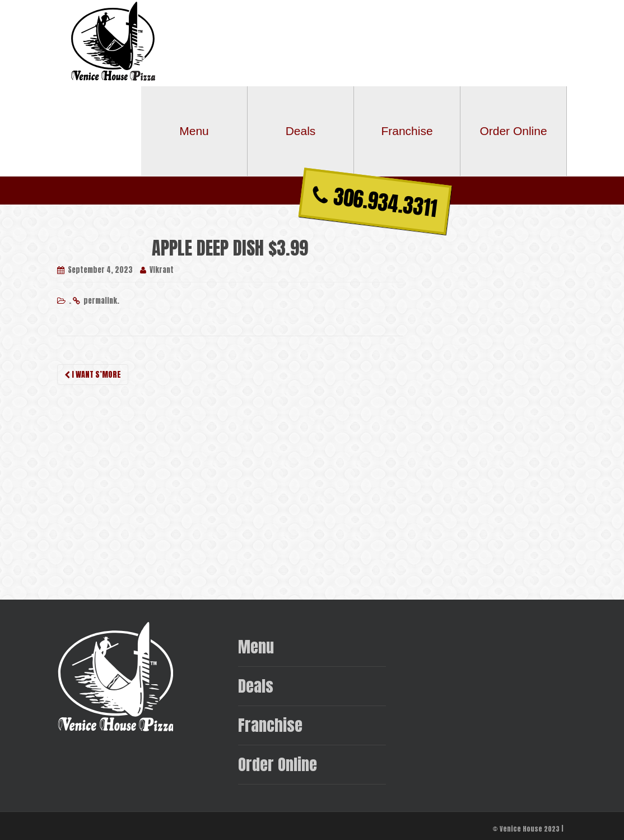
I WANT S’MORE (93, 375)
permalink (100, 301)
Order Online (513, 131)
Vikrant (162, 270)
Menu (194, 131)
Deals (301, 131)
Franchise (407, 131)
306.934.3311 (375, 202)
